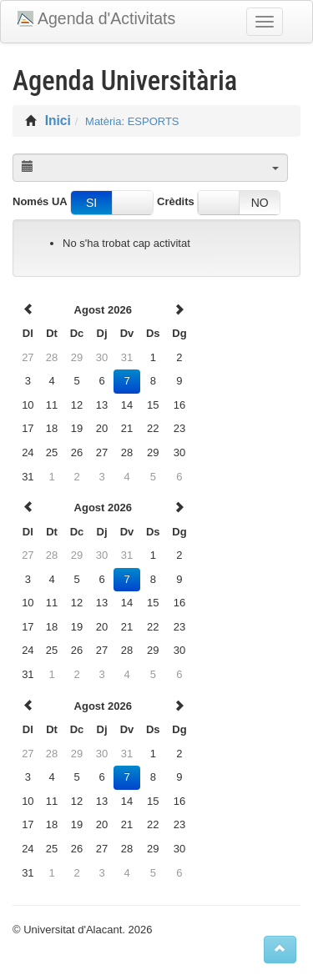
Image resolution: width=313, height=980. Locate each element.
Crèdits (176, 201)
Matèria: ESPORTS (132, 121)
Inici (58, 121)
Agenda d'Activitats (106, 18)
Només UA (40, 201)
